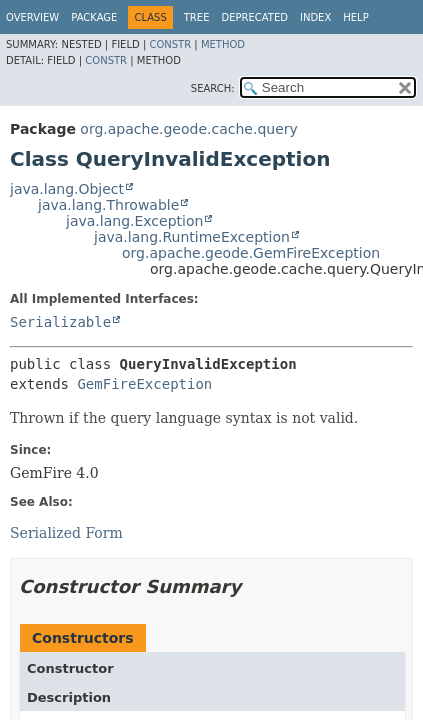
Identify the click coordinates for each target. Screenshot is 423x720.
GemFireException (144, 384)
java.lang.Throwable (108, 205)
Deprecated (254, 17)
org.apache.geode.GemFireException (251, 253)
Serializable (60, 322)
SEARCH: (213, 88)
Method (223, 44)
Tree (197, 17)
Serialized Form (66, 533)
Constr (170, 44)
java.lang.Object (67, 189)
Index (315, 17)
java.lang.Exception (134, 221)
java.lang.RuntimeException (192, 237)
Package (94, 17)
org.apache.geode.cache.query (188, 129)
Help (355, 17)
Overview (32, 17)
